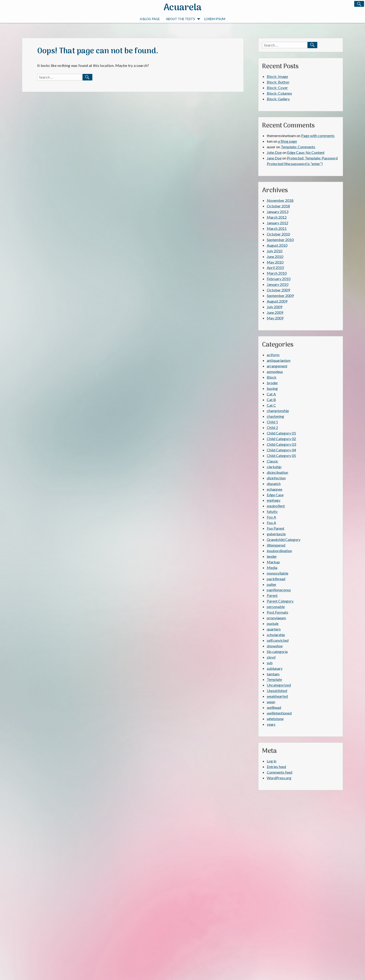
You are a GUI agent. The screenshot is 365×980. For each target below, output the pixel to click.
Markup (273, 562)
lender (272, 556)
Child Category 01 (281, 433)
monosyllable (278, 573)
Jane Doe (274, 158)
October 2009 (278, 290)
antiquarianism (279, 360)
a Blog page (150, 18)
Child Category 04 (281, 450)
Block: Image (277, 76)
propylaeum (276, 618)
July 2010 (275, 251)
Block (272, 377)
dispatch (274, 484)
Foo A (271, 517)
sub (270, 663)
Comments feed (280, 772)
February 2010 (279, 279)
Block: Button (278, 82)
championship (278, 411)
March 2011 (277, 228)
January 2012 (278, 223)
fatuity (272, 511)
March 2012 (277, 217)
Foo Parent (276, 528)
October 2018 (278, 206)
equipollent (276, 506)
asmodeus (275, 372)
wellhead (274, 707)
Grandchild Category (284, 539)
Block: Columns (279, 93)
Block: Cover (277, 88)
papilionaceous (279, 590)
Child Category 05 (281, 456)
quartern (274, 629)
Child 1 (272, 422)
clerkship (274, 467)
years (271, 724)
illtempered (276, 545)
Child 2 (272, 427)
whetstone (275, 719)
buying (272, 388)
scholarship (276, 635)
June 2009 (275, 312)
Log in (272, 761)
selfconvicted (278, 640)
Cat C (271, 405)
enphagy (274, 500)
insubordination (279, 551)
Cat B (271, 400)
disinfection (276, 478)
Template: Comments (298, 147)
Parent (272, 595)
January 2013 (278, 212)
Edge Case (275, 495)
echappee (275, 489)
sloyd (271, 657)
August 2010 (277, 245)
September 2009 (280, 296)
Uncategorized (279, 685)
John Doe (274, 152)
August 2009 (277, 301)
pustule (273, 623)
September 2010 (280, 240)
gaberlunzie (276, 534)
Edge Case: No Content (306, 152)
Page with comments (318, 136)
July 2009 (275, 307)
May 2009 (275, 318)
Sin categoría (277, 652)
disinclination (277, 472)
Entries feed (276, 767)
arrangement (277, 366)
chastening (275, 416)
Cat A (271, 394)
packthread (276, 579)
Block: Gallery (278, 99)
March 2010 (277, 273)
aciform (273, 355)
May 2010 (275, 262)
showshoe (275, 646)
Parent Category (280, 601)
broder (272, 383)
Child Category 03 (281, 444)
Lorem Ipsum (215, 18)
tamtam (273, 674)
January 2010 (278, 284)
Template (274, 679)
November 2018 (280, 200)
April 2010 (275, 267)
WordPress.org (279, 778)
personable (276, 607)
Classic (273, 461)
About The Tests (183, 19)
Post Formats (278, 612)
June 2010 (275, 256)
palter (272, 584)
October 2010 (278, 234)
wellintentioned (279, 713)
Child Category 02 (281, 439)
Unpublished (277, 691)
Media (272, 568)
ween (271, 702)
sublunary (275, 668)
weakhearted (277, 696)
